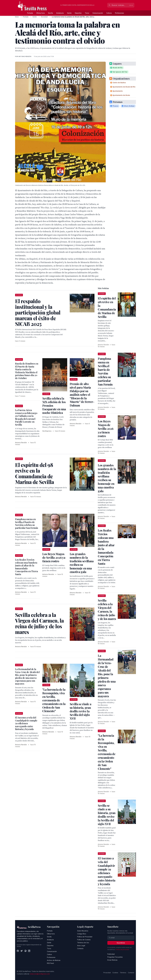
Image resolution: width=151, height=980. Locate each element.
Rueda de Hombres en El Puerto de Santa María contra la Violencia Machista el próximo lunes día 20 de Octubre (27, 371)
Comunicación (98, 13)
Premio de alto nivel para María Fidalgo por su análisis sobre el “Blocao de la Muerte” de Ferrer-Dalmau (82, 395)
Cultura (109, 13)
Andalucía (60, 13)
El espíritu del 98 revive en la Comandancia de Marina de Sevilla (107, 307)
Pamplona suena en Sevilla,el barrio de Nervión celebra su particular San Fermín (27, 523)
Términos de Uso (83, 943)
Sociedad (44, 17)
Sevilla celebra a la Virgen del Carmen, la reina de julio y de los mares (107, 610)
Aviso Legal (81, 946)
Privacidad (107, 973)
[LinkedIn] (29, 951)
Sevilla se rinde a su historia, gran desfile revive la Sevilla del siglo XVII (80, 711)
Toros (87, 13)
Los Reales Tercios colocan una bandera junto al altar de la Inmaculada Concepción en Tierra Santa (26, 567)
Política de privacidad (122, 950)
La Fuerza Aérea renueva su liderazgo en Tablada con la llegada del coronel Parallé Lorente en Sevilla (26, 417)
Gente (69, 13)
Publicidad (111, 954)
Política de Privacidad (85, 937)
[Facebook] (18, 951)
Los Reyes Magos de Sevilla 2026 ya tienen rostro (54, 557)
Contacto (80, 948)
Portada (30, 13)
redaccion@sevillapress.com (40, 974)
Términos (123, 973)
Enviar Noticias (112, 960)
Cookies (115, 973)
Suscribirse (121, 943)
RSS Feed (50, 963)
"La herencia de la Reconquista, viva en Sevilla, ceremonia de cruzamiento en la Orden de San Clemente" (54, 700)
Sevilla (50, 13)
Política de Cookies (84, 940)
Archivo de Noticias (54, 960)
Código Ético (82, 934)
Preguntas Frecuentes (115, 957)
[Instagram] (25, 951)
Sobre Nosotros (83, 931)
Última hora (40, 13)
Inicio (17, 17)
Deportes (78, 13)
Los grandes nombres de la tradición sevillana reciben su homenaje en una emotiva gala (82, 563)
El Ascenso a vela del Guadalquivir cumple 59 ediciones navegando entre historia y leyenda (26, 723)
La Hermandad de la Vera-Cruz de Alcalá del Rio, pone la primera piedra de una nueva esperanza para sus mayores (27, 676)
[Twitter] (22, 951)
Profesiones (119, 13)
